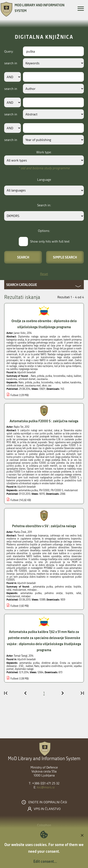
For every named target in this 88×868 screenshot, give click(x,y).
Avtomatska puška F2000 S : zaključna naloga (44, 421)
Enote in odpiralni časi (48, 802)
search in (11, 63)
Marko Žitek (20, 532)
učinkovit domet (15, 386)
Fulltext (14, 395)
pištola (29, 382)
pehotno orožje (54, 593)
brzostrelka (47, 382)
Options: (44, 231)
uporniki (68, 666)
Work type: (44, 152)
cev (50, 386)
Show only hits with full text (50, 241)
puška (37, 382)
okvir (44, 386)
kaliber (65, 382)
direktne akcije (50, 663)
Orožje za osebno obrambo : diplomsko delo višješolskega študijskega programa (44, 324)
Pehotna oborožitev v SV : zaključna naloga (44, 526)
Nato (21, 382)
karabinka (76, 382)
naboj (57, 382)
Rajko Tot (19, 427)
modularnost (71, 490)
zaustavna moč (33, 386)
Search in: (44, 205)
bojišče (69, 593)
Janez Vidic (20, 333)
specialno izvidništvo (51, 666)
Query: (9, 51)
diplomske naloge (24, 669)
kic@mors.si (46, 787)
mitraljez (26, 596)
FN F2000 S (57, 490)
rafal (79, 593)
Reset (44, 274)
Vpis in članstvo (47, 809)
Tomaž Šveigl (21, 656)
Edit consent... (45, 861)
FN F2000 (44, 490)
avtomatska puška (28, 490)
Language (44, 180)
